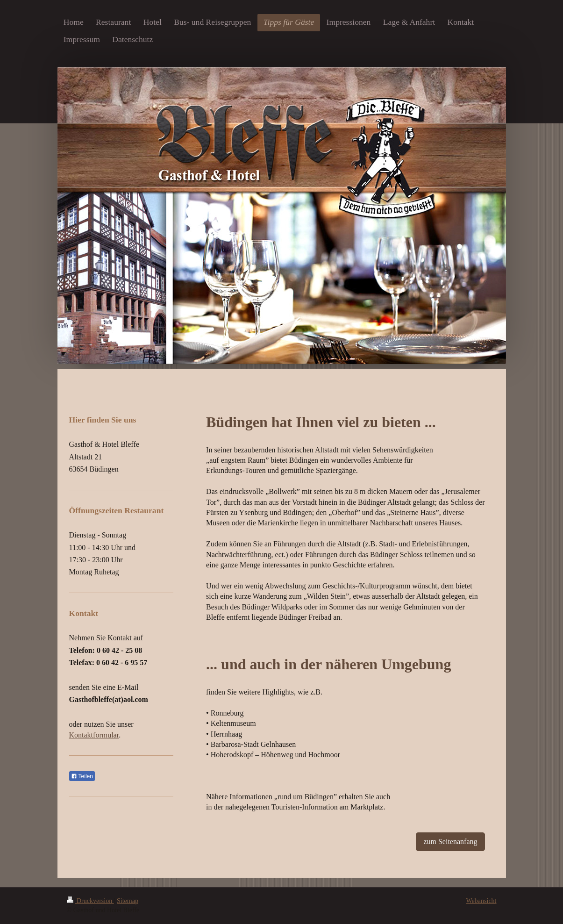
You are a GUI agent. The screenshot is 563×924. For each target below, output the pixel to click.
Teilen (82, 776)
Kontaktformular (94, 735)
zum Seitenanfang (450, 842)
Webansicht (481, 901)
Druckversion (90, 901)
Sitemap (128, 901)
